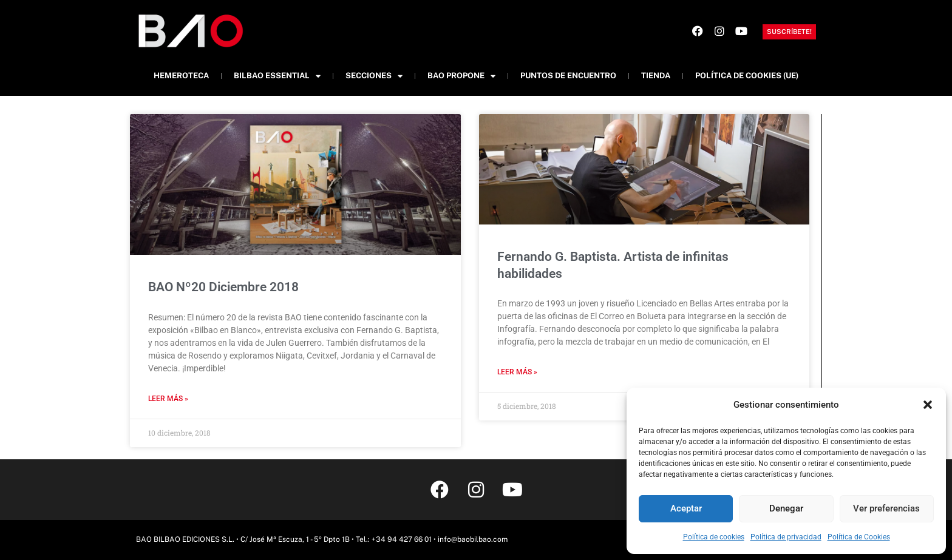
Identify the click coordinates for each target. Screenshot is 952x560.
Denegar (786, 508)
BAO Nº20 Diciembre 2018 (223, 287)
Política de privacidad (786, 537)
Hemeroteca (181, 76)
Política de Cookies (859, 537)
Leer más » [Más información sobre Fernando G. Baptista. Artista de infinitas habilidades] (517, 372)
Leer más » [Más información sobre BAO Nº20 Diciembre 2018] (168, 399)
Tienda (656, 76)
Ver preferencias (886, 508)
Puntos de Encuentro (568, 76)
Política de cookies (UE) (747, 76)
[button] (928, 405)
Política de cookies (714, 537)
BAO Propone (461, 76)
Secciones (374, 76)
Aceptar (686, 508)
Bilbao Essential (277, 76)
